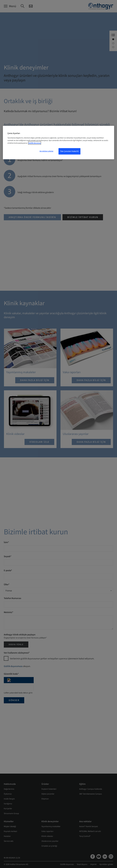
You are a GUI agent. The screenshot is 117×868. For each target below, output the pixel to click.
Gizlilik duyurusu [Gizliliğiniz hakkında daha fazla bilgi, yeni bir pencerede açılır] (35, 143)
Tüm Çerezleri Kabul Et (69, 151)
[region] (58, 143)
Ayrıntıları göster (47, 151)
